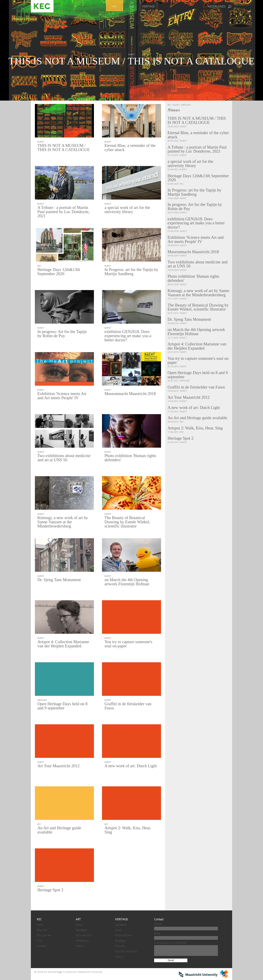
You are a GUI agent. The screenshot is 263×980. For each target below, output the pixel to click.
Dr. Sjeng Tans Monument (60, 580)
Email (157, 933)
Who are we (44, 935)
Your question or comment (170, 943)
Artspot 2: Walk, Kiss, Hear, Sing (129, 830)
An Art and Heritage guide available (60, 830)
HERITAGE (148, 6)
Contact (41, 946)
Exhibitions (82, 941)
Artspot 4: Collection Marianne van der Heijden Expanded (64, 644)
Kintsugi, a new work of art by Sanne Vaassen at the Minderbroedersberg (64, 522)
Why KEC (42, 930)
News (40, 925)
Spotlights (82, 930)
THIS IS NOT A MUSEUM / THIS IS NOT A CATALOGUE (131, 67)
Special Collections (126, 951)
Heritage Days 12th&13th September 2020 (60, 272)
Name (158, 924)
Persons (120, 946)
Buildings (120, 941)
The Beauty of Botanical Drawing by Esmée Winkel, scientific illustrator (128, 522)
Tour (40, 941)
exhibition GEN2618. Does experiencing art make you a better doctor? (129, 336)
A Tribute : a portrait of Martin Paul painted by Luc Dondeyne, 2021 (64, 212)
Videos (80, 946)
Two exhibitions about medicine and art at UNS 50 (61, 458)
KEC (115, 6)
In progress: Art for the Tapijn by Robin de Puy (63, 334)
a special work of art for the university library (128, 210)
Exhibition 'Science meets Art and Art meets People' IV (63, 396)
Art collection (84, 935)
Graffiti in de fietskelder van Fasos (129, 706)
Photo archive (123, 935)
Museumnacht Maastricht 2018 (131, 394)
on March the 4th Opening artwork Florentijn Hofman (128, 582)
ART (132, 6)
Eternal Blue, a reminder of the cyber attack (131, 148)
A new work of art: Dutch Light (126, 768)
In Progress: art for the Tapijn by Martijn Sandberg (130, 272)
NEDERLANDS (217, 6)
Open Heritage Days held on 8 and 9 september (63, 706)
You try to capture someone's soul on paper (129, 644)
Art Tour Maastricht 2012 (59, 766)
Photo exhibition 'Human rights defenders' (131, 458)
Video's (119, 957)
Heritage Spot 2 (51, 890)
